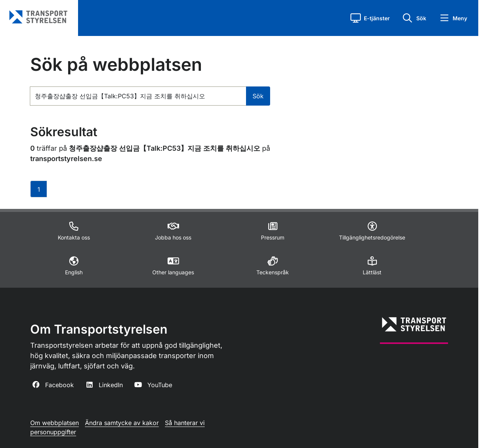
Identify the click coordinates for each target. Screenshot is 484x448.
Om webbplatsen (55, 423)
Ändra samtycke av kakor (122, 423)
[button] (370, 18)
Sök (258, 96)
